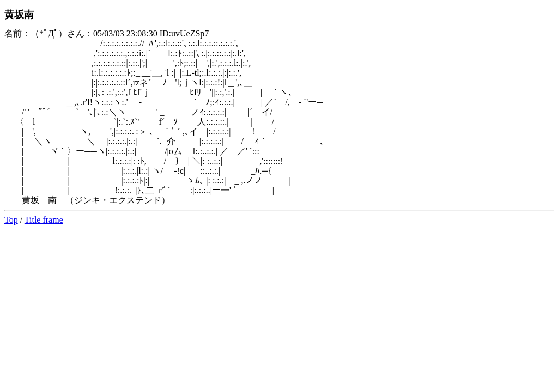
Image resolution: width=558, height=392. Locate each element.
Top (11, 220)
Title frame (44, 220)
